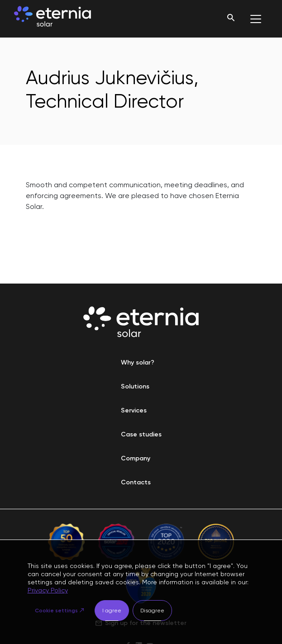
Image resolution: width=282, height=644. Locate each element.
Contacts (136, 482)
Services (134, 410)
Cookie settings (56, 611)
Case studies (141, 434)
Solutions (135, 386)
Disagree (152, 611)
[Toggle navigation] (256, 19)
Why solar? (138, 362)
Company (136, 458)
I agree (112, 611)
